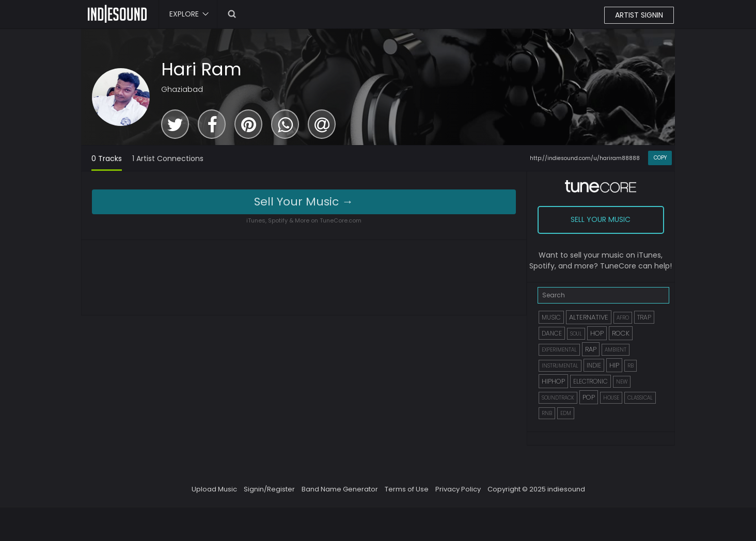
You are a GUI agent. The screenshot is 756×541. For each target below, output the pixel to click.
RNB (547, 413)
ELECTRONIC (590, 381)
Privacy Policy (458, 489)
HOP (597, 333)
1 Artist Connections (168, 158)
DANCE (552, 333)
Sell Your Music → (304, 202)
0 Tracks (107, 158)
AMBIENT (616, 350)
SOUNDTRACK (558, 398)
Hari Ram (201, 69)
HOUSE (611, 398)
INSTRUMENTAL (560, 366)
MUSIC (551, 317)
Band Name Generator (340, 489)
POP (589, 397)
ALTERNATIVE (589, 317)
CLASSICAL (640, 398)
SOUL (576, 334)
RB (631, 366)
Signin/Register (269, 489)
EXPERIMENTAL (559, 350)
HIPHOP (553, 381)
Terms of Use (407, 489)
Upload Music (214, 489)
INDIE (594, 365)
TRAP (644, 317)
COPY (660, 158)
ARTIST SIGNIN (639, 15)
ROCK (621, 333)
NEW (622, 382)
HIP (614, 365)
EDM (566, 413)
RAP (591, 349)
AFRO (623, 318)
